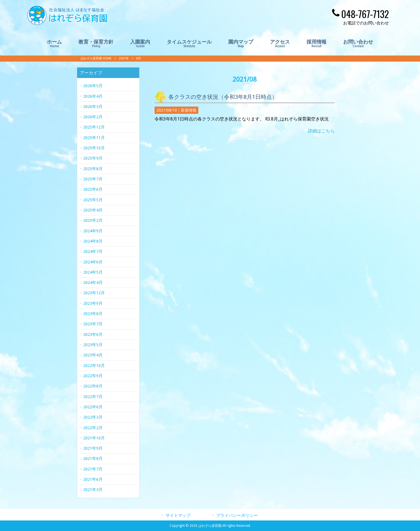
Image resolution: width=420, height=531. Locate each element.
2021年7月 (93, 469)
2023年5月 (93, 345)
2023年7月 (93, 324)
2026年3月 (93, 107)
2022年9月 (93, 376)
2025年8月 (93, 169)
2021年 (124, 58)
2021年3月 (93, 490)
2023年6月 (93, 334)
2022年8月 (93, 386)
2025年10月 (94, 148)
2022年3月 (93, 417)
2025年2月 (93, 220)
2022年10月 (94, 366)
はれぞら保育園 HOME (96, 58)
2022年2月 (93, 428)
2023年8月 (93, 314)
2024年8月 (93, 241)
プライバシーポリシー (237, 515)
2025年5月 (93, 200)
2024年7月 (93, 251)
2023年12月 (94, 293)
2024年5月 (93, 272)
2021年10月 (94, 438)
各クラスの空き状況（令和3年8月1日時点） (223, 97)
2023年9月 (93, 303)
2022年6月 (93, 407)
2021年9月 (93, 448)
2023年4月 (93, 355)
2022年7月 (93, 397)
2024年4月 (93, 283)
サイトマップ (178, 515)
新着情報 (189, 110)
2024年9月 (93, 231)
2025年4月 (93, 210)
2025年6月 (93, 189)
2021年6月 (93, 479)
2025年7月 (93, 179)
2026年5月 (93, 86)
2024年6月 (93, 262)
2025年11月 (94, 138)
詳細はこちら (321, 131)
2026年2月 (93, 117)
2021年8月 (93, 459)
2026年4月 (93, 96)
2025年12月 (94, 127)
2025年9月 (93, 158)
